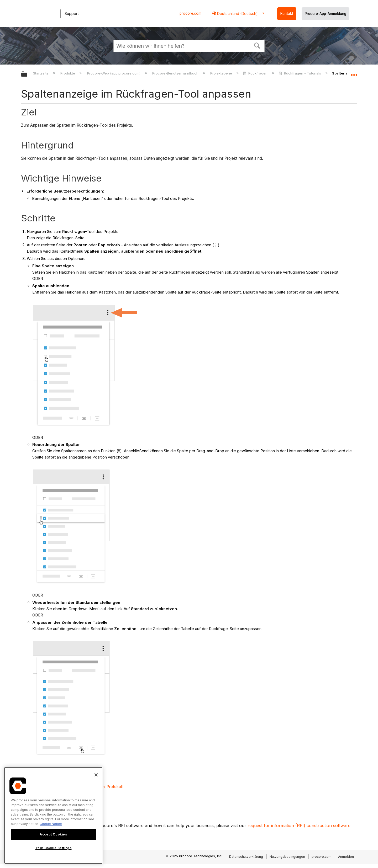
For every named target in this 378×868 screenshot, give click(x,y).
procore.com (190, 13)
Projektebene (222, 73)
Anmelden (346, 857)
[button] (257, 45)
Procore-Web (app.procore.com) (114, 73)
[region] (53, 815)
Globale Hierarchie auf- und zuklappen (28, 74)
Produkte (68, 73)
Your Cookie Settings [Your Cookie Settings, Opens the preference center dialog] (54, 848)
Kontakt (287, 14)
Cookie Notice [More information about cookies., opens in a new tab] (51, 824)
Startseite (41, 73)
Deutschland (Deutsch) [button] (237, 14)
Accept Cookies (53, 834)
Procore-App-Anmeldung (325, 14)
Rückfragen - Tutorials (300, 73)
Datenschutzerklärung (246, 857)
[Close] (96, 775)
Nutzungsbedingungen (287, 857)
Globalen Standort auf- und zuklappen (354, 73)
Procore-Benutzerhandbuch (176, 73)
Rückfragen (256, 73)
